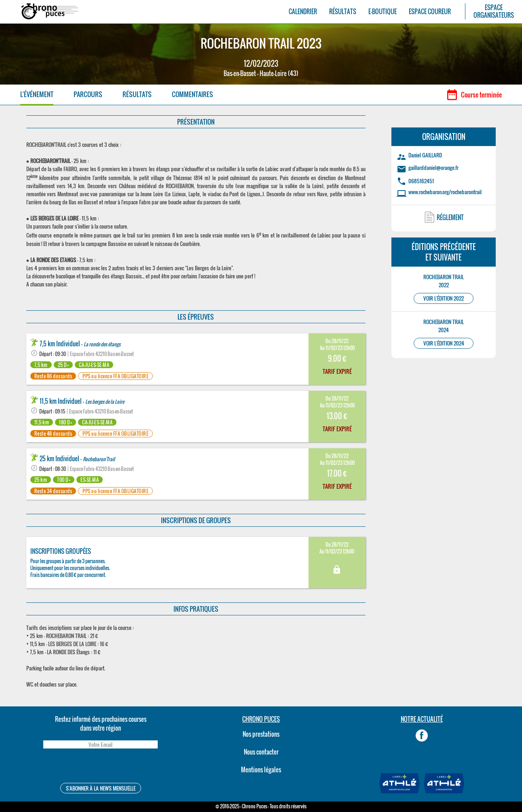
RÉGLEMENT (450, 217)
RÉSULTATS (343, 12)
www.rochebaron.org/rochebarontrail (445, 192)
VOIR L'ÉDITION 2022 (444, 298)
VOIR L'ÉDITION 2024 (444, 343)
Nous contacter (261, 752)
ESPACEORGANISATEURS (494, 11)
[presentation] (100, 767)
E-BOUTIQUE (383, 12)
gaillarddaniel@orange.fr (433, 167)
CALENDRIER (303, 12)
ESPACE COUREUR (430, 12)
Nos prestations (261, 734)
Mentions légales (261, 770)
